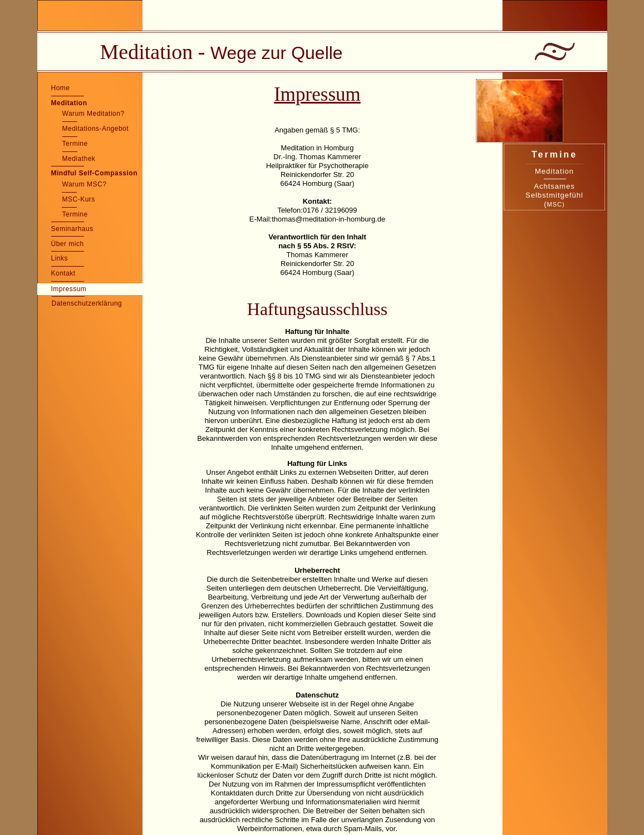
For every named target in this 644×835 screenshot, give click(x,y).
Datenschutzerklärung (87, 303)
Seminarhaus (72, 229)
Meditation (69, 103)
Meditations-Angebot (96, 129)
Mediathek (79, 159)
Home (61, 88)
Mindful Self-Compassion (95, 173)
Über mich (68, 244)
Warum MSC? (85, 184)
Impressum (69, 289)
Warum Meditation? (94, 114)
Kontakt (63, 273)
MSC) (556, 204)
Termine (75, 144)
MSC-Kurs (79, 199)
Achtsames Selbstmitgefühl (554, 191)
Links (60, 258)
